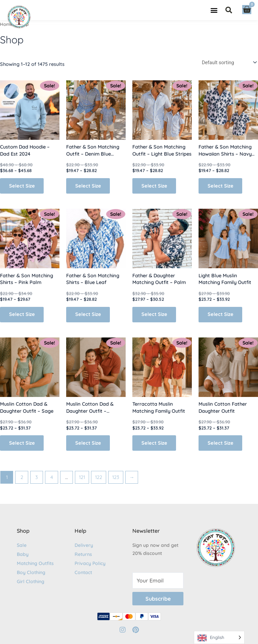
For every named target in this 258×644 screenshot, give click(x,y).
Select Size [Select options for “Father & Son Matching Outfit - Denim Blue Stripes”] (89, 186)
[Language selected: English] (219, 637)
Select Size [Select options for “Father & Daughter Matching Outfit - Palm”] (155, 314)
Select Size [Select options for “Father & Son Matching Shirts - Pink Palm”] (22, 314)
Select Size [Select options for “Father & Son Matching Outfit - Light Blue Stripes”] (155, 186)
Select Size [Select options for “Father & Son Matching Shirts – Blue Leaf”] (89, 314)
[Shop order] (229, 62)
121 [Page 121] (82, 477)
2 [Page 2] (22, 477)
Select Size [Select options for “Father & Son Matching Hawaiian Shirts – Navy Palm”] (221, 186)
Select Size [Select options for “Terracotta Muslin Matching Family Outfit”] (155, 443)
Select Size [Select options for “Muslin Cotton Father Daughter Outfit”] (221, 443)
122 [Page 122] (99, 477)
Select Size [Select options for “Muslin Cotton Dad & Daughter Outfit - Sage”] (22, 443)
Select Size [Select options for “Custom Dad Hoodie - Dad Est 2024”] (22, 186)
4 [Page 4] (52, 477)
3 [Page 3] (37, 477)
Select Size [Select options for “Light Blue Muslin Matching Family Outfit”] (221, 314)
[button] (214, 10)
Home (6, 24)
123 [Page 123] (116, 477)
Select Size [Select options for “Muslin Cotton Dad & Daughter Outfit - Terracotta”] (89, 443)
